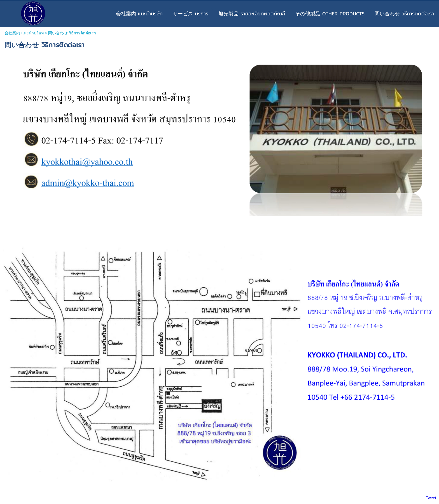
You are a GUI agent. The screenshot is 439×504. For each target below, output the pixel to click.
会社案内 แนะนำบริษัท (24, 33)
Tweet (431, 498)
